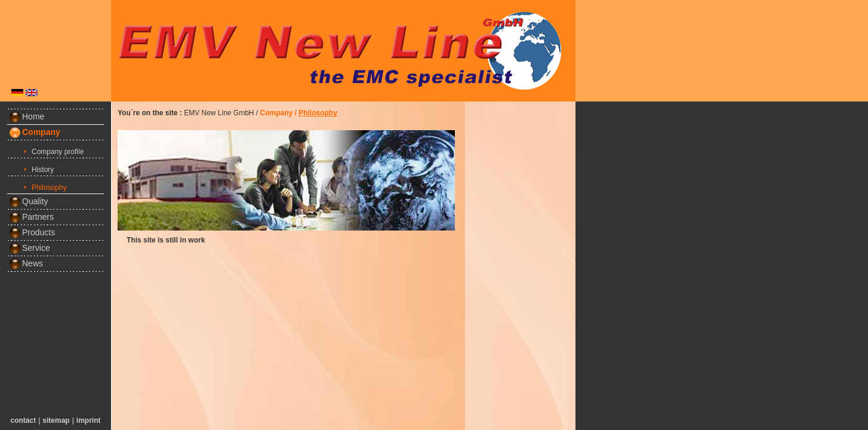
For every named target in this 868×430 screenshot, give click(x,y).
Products (32, 232)
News (26, 263)
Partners (31, 217)
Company (41, 132)
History (43, 170)
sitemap (56, 420)
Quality (29, 201)
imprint (89, 420)
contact (24, 420)
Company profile (58, 152)
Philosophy (49, 188)
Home (27, 116)
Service (30, 248)
